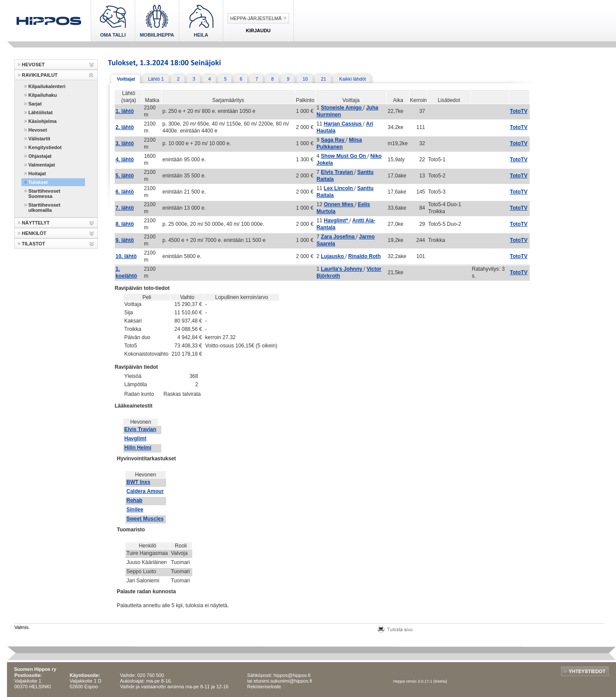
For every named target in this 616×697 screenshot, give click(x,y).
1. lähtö (125, 111)
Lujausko (333, 256)
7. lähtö (125, 208)
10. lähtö (126, 256)
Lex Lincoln (339, 188)
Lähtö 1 (156, 79)
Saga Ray (333, 140)
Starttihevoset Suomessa (44, 194)
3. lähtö (125, 143)
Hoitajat (37, 173)
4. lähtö (125, 160)
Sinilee (135, 510)
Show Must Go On (344, 156)
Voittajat (126, 79)
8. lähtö (125, 224)
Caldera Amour (145, 491)
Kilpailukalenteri (47, 86)
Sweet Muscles (145, 519)
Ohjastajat (40, 156)
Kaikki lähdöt (352, 79)
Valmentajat (42, 165)
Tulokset (38, 182)
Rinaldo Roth (365, 256)
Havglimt (135, 439)
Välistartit (39, 139)
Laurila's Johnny (342, 269)
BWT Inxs (138, 482)
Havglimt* (337, 221)
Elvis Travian (338, 172)
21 (323, 79)
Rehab (134, 500)
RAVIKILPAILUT (40, 75)
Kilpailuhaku (43, 95)
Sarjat (35, 104)
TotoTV (519, 111)
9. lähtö (125, 240)
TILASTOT (34, 244)
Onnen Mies (339, 204)
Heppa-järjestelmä (256, 18)
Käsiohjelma (43, 121)
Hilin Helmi (138, 448)
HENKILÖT (34, 233)
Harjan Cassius (344, 124)
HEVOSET (33, 65)
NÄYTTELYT (36, 223)
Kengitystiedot (45, 147)
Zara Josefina (339, 237)
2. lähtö (125, 127)
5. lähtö (125, 176)
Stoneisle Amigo (342, 108)
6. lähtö (125, 192)
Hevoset (38, 130)
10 (305, 79)
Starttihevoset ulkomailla (44, 207)
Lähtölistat (41, 112)
